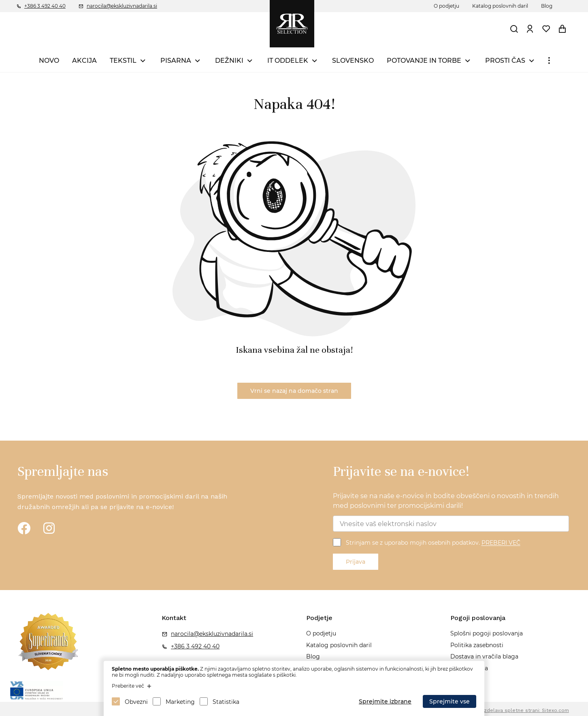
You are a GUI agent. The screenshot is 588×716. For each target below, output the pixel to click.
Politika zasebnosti (477, 645)
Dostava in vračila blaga (484, 656)
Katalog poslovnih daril (500, 6)
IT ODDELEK (288, 61)
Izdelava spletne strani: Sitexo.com (526, 710)
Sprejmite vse (450, 701)
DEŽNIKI (229, 61)
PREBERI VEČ (501, 543)
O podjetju (446, 6)
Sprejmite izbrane (385, 701)
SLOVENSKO (353, 61)
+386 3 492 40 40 (45, 6)
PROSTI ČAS (505, 61)
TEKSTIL (123, 61)
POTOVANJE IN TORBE (424, 61)
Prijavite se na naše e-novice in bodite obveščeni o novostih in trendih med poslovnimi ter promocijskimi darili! (446, 501)
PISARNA (176, 61)
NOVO (49, 61)
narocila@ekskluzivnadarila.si (122, 6)
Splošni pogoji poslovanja (487, 633)
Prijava (356, 562)
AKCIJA (84, 61)
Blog (547, 6)
